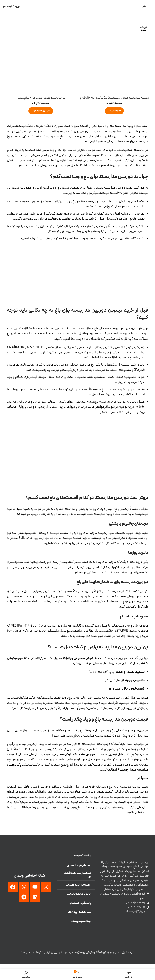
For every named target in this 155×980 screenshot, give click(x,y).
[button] (41, 111)
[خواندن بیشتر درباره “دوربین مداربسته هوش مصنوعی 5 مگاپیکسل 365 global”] (114, 115)
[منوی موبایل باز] (147, 6)
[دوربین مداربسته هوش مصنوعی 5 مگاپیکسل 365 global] (114, 58)
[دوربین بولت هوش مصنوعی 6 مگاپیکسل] (41, 58)
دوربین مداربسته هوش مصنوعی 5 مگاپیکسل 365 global (114, 100)
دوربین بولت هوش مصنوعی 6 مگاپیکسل (41, 98)
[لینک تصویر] (29, 860)
